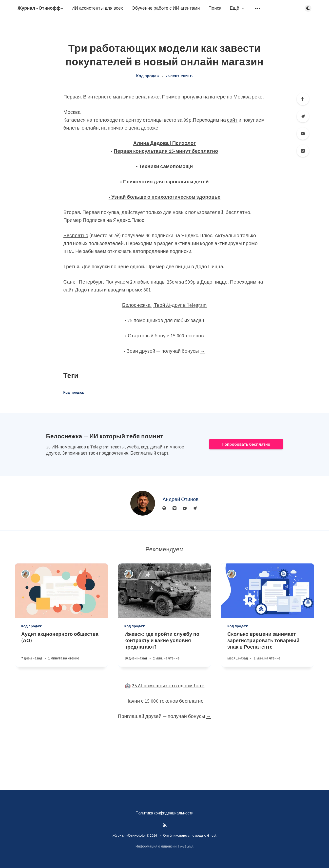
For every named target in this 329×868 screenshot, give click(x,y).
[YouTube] (303, 134)
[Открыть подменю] (258, 8)
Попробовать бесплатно (246, 444)
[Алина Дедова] (26, 574)
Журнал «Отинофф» (40, 8)
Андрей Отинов (180, 499)
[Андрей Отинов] (143, 503)
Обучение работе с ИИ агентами (166, 8)
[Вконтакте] (303, 151)
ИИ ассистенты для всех (97, 8)
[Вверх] (303, 99)
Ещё (237, 8)
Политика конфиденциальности (164, 813)
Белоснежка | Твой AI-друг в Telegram (165, 305)
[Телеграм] (303, 116)
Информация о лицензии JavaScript (165, 846)
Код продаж (148, 76)
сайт (232, 120)
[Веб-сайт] (164, 508)
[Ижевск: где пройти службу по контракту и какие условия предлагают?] (165, 649)
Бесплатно (76, 235)
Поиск (215, 8)
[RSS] (165, 826)
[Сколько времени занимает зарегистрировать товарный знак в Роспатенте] (268, 649)
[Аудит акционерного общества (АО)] (61, 649)
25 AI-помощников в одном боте (168, 685)
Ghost (212, 835)
